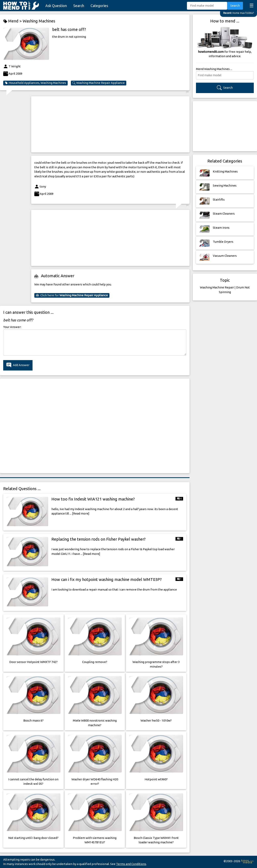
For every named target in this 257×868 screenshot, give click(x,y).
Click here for (72, 295)
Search (79, 6)
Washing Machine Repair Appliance (99, 83)
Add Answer (18, 365)
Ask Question (56, 6)
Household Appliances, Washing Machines (35, 83)
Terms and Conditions (131, 864)
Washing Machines (39, 21)
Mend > (13, 21)
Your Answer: (12, 327)
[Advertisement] (110, 124)
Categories (99, 6)
